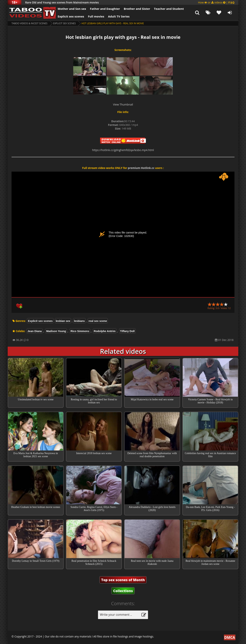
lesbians (79, 321)
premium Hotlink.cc (141, 168)
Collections (123, 591)
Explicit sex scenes (71, 16)
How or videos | (216, 2)
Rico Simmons (80, 331)
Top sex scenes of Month (123, 580)
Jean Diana (35, 331)
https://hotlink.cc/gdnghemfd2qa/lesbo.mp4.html (123, 150)
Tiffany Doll (127, 331)
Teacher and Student (169, 9)
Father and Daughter (105, 9)
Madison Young (56, 331)
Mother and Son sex (72, 9)
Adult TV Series (119, 16)
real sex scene (98, 321)
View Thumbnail (123, 104)
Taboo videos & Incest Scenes (30, 23)
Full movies (96, 16)
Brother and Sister (137, 9)
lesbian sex (63, 321)
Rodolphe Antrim (105, 331)
